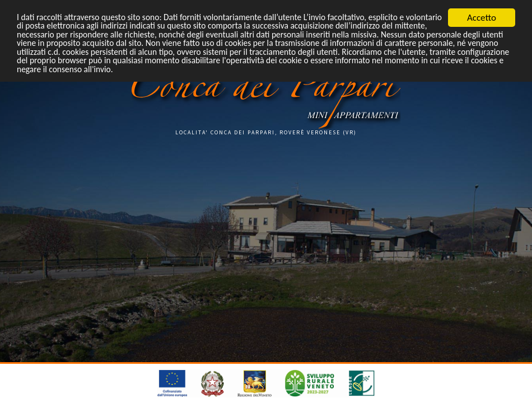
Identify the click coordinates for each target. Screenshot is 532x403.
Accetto (482, 18)
